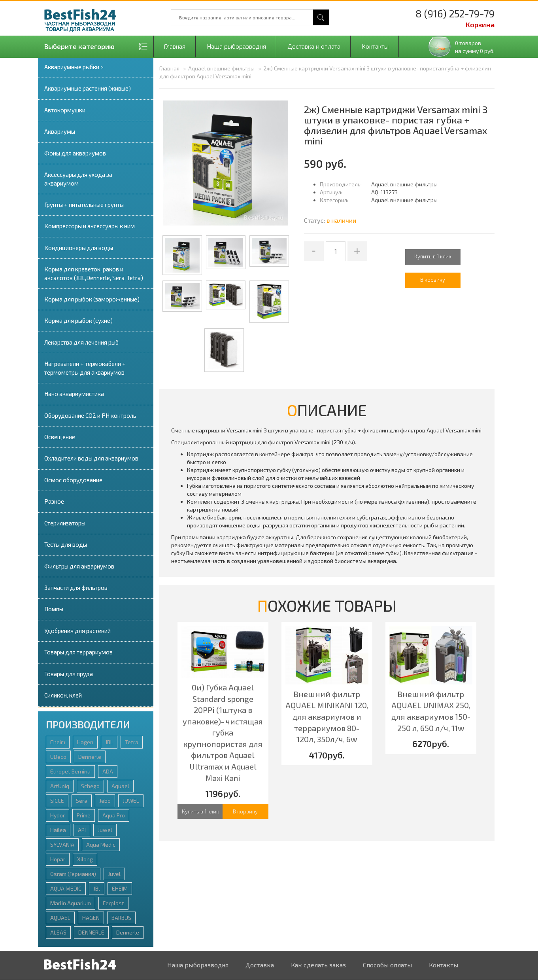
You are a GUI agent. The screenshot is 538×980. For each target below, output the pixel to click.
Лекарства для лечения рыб (81, 342)
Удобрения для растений (77, 631)
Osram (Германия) (73, 874)
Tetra (132, 742)
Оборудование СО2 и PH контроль (90, 415)
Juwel (105, 830)
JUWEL (131, 801)
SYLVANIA (62, 844)
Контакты (375, 46)
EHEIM (120, 888)
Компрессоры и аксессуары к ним (90, 226)
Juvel (114, 874)
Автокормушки (65, 110)
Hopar (58, 859)
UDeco (58, 757)
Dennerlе (128, 932)
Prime (84, 815)
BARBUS (121, 918)
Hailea (58, 830)
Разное (54, 501)
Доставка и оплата (314, 46)
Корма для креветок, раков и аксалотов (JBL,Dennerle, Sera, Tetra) (94, 273)
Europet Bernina (70, 771)
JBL (109, 742)
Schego (90, 786)
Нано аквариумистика (74, 394)
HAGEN (91, 918)
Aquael (120, 786)
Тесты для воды (66, 544)
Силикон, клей (63, 695)
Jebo (105, 801)
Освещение (60, 437)
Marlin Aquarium (71, 903)
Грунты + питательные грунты (84, 205)
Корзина (480, 25)
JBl (97, 888)
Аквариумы (60, 131)
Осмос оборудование (73, 480)
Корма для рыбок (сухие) (78, 320)
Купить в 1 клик (433, 256)
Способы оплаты (387, 965)
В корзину (245, 811)
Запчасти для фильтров (76, 588)
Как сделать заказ (318, 965)
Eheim (58, 742)
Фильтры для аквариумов (79, 566)
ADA (108, 771)
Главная (175, 46)
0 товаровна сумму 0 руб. (475, 47)
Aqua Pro (114, 815)
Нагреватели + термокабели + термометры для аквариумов (85, 368)
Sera (82, 801)
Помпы (54, 609)
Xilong (85, 859)
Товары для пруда (69, 674)
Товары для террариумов (78, 652)
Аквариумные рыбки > (74, 67)
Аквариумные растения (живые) (88, 88)
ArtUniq (60, 786)
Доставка (260, 965)
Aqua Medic (101, 844)
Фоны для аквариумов (75, 153)
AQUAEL (60, 918)
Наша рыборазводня (236, 46)
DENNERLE (91, 932)
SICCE (57, 801)
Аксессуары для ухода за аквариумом (78, 179)
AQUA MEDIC (66, 888)
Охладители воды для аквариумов (91, 458)
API (82, 830)
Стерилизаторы (65, 523)
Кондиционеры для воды (79, 248)
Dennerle (90, 757)
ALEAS (58, 932)
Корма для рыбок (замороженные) (92, 299)
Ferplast (113, 903)
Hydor (58, 815)
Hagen (85, 742)
